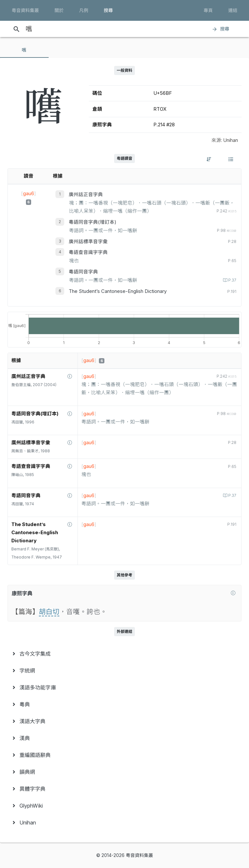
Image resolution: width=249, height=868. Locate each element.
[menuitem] (124, 654)
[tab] (24, 50)
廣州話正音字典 (86, 195)
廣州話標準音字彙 (88, 242)
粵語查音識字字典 (88, 252)
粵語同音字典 (83, 272)
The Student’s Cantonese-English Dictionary (118, 291)
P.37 (232, 280)
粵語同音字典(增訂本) (93, 222)
